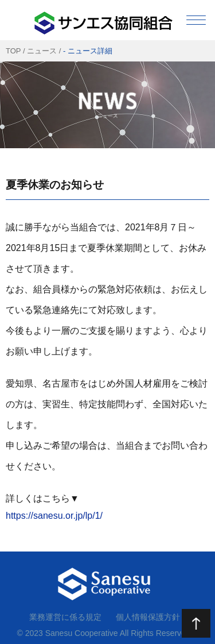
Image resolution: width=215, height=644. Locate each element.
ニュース (42, 51)
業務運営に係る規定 (65, 617)
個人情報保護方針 (148, 617)
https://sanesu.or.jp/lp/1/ (54, 516)
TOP (13, 51)
